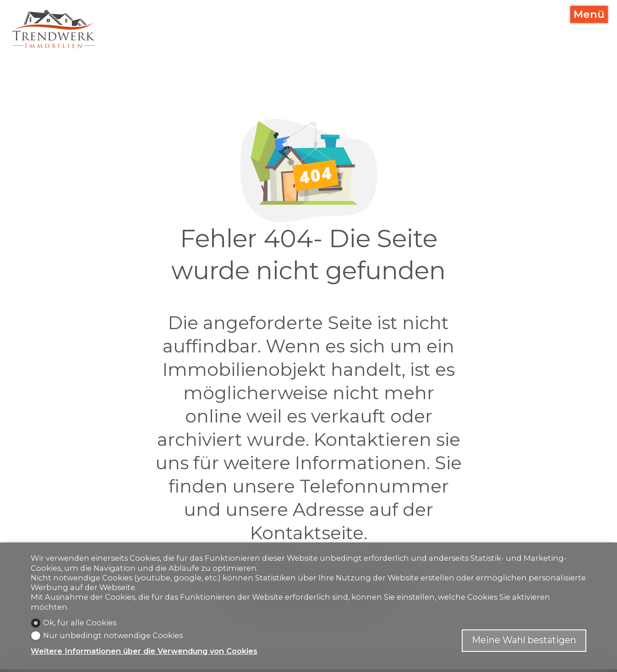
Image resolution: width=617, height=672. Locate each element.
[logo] (54, 29)
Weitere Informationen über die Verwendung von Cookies (144, 651)
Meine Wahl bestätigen (524, 640)
